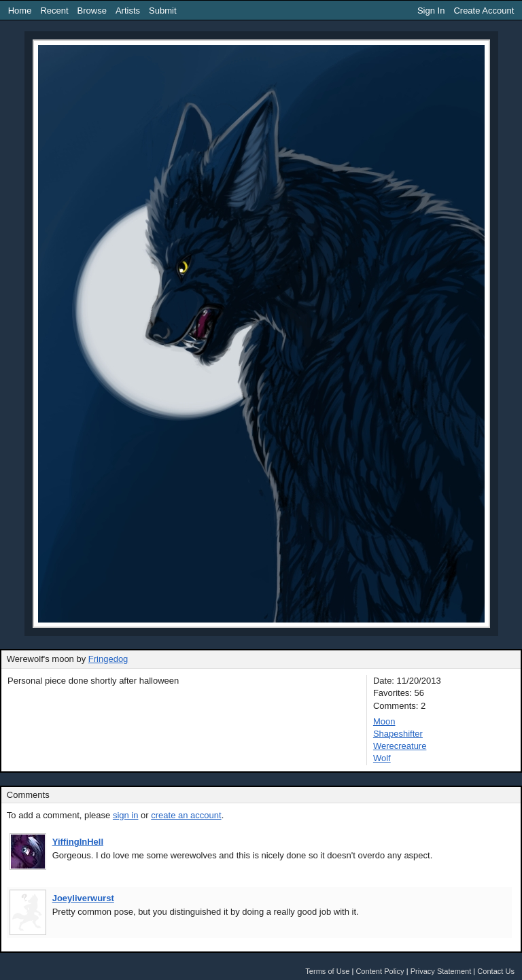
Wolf (382, 758)
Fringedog (108, 659)
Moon (384, 721)
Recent (54, 11)
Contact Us (496, 971)
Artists (128, 11)
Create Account (484, 11)
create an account (186, 815)
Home (20, 11)
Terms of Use (327, 971)
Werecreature (400, 746)
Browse (92, 11)
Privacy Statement (441, 971)
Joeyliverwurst (83, 898)
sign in (126, 815)
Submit (162, 11)
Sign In (431, 11)
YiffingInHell (78, 842)
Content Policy (380, 971)
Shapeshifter (398, 734)
